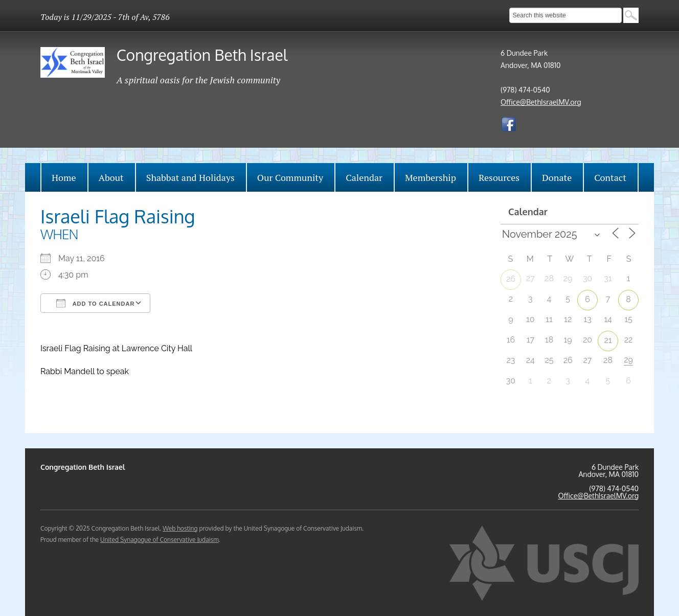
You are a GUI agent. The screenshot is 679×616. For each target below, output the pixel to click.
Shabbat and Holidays (190, 177)
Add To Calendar (95, 303)
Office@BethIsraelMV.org (541, 102)
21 (608, 340)
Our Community (290, 177)
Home (64, 177)
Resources (499, 177)
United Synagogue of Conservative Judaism (160, 540)
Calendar (364, 177)
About (111, 177)
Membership (431, 177)
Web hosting (180, 528)
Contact (610, 177)
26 (511, 279)
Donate (557, 177)
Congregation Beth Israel (202, 55)
